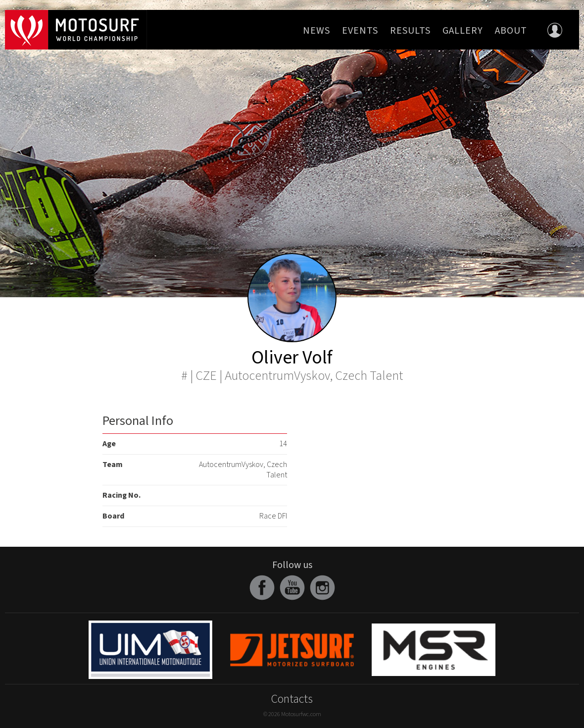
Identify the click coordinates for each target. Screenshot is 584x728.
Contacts (292, 699)
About (511, 31)
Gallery (463, 31)
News (316, 31)
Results (410, 31)
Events (360, 31)
